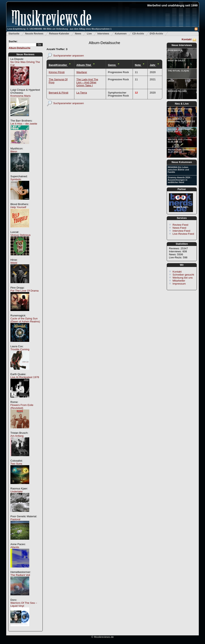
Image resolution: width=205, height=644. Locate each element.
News (78, 34)
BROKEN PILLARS (177, 91)
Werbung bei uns (183, 278)
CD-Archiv (138, 34)
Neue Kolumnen (182, 162)
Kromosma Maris (21, 96)
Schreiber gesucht (183, 275)
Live (89, 34)
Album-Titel (84, 65)
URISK (171, 81)
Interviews (103, 34)
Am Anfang (17, 436)
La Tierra (82, 93)
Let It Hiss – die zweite (24, 124)
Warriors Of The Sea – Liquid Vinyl (24, 604)
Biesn (14, 151)
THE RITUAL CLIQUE (178, 71)
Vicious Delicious (21, 235)
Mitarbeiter (179, 281)
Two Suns (16, 464)
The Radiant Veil (20, 575)
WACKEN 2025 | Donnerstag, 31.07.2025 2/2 (181, 120)
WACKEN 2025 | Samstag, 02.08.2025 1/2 (181, 130)
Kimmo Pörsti (57, 72)
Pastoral (15, 519)
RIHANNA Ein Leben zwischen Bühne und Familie (178, 170)
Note (138, 65)
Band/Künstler (58, 65)
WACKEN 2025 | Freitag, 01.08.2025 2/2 (180, 110)
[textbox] (22, 45)
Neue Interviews (182, 45)
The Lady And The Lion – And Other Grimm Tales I (87, 82)
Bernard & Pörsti (59, 93)
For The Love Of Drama (25, 291)
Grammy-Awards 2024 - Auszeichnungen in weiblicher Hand (180, 180)
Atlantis (15, 547)
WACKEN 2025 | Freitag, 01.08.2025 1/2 (180, 141)
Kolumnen (121, 34)
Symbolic (16, 179)
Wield (14, 263)
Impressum (179, 284)
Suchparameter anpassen (69, 55)
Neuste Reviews (34, 34)
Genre (112, 65)
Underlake (17, 492)
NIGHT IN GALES (176, 60)
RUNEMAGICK (175, 50)
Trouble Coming (20, 349)
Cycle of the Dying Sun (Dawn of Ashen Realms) (25, 320)
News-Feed (179, 228)
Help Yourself (18, 207)
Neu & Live (182, 104)
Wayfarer (82, 72)
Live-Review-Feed (183, 234)
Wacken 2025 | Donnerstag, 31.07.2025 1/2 (182, 151)
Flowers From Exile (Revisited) (22, 407)
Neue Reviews (25, 54)
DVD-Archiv (156, 34)
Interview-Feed (181, 231)
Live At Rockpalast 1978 (25, 377)
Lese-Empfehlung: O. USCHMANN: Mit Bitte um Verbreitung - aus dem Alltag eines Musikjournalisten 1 (59, 29)
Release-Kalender (59, 34)
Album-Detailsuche (20, 48)
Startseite (14, 34)
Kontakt (187, 39)
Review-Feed (180, 225)
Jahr (153, 65)
